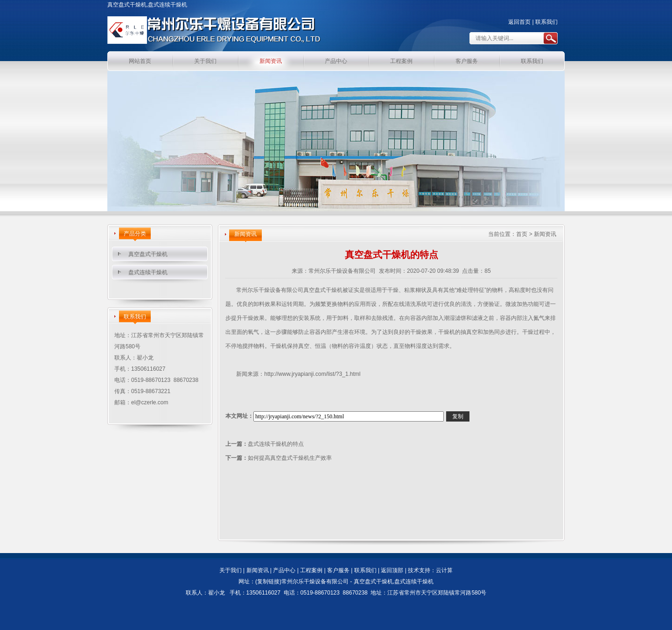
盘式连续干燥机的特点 (276, 444)
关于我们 (205, 61)
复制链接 (268, 582)
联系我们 (546, 22)
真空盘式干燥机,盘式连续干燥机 (394, 582)
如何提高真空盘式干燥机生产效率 (290, 458)
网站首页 (140, 61)
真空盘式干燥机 (148, 254)
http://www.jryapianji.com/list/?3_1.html (312, 374)
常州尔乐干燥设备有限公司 (342, 271)
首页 (522, 234)
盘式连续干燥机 (148, 272)
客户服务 (467, 61)
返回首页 (519, 22)
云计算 (444, 570)
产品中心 (336, 61)
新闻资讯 (271, 61)
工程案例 (401, 61)
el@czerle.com (150, 402)
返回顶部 (392, 570)
